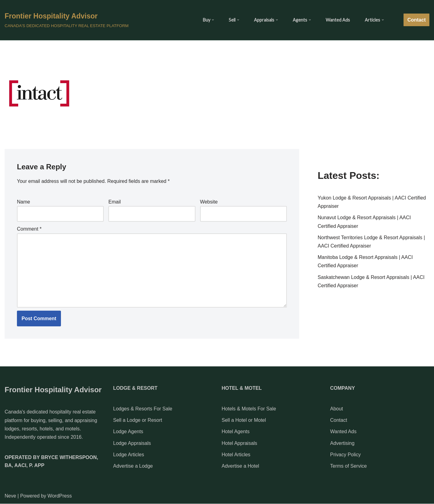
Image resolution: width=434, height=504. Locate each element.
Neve (10, 496)
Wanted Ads (338, 20)
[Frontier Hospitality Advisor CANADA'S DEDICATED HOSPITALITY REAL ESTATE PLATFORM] (67, 20)
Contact (416, 20)
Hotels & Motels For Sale (249, 409)
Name (24, 202)
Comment (29, 229)
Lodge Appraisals (132, 443)
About (337, 409)
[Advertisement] (374, 114)
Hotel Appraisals (239, 443)
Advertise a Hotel (240, 466)
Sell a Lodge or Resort (138, 420)
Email (115, 202)
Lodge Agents (128, 432)
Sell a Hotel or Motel (244, 420)
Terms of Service (349, 466)
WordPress (60, 496)
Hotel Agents (236, 432)
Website (209, 202)
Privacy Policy (346, 455)
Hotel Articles (236, 455)
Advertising (342, 443)
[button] (213, 20)
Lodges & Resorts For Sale (143, 409)
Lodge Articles (129, 455)
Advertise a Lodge (133, 466)
